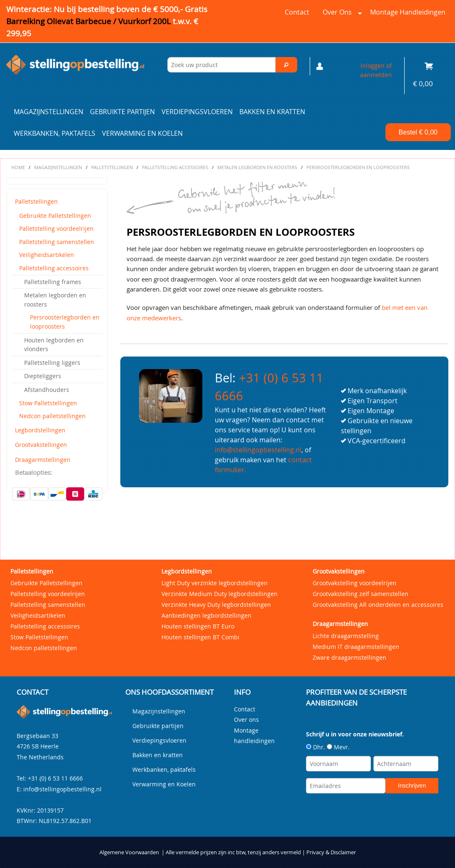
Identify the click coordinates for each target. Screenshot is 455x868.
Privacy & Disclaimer (331, 852)
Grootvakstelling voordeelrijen (354, 583)
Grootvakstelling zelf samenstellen (361, 594)
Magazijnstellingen (48, 112)
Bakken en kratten (272, 112)
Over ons (341, 14)
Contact (297, 12)
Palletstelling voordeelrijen (56, 228)
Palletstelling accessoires (54, 268)
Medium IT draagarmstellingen (356, 647)
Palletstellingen (36, 201)
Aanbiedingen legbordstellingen (206, 615)
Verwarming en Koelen (142, 133)
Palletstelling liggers (52, 363)
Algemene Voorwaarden (129, 852)
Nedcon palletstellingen (52, 416)
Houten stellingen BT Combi (200, 637)
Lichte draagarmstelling (346, 636)
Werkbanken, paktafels (55, 133)
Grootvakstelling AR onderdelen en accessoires (378, 605)
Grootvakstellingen (41, 445)
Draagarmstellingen (43, 460)
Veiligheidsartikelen (47, 255)
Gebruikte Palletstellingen (55, 216)
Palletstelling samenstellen (57, 242)
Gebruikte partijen (122, 112)
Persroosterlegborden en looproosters (65, 322)
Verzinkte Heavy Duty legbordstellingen (216, 605)
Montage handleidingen (408, 12)
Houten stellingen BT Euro (198, 626)
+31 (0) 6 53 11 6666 (55, 778)
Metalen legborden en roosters (55, 300)
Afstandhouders (47, 390)
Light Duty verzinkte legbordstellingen (215, 583)
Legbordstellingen (40, 430)
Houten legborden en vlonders (54, 345)
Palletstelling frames (53, 282)
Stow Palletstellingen (48, 403)
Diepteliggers (43, 376)
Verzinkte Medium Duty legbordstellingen (220, 594)
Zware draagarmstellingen (349, 657)
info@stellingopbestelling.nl (258, 450)
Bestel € (418, 132)
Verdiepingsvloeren (197, 112)
